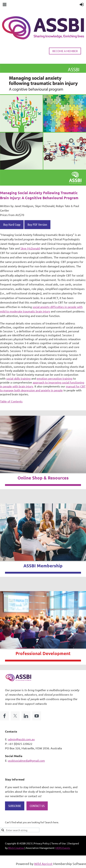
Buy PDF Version (37, 224)
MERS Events (63, 848)
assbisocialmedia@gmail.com (26, 760)
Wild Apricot (43, 864)
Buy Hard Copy (12, 224)
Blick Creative (16, 848)
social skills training (18, 378)
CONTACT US (37, 806)
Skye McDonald (30, 248)
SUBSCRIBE (15, 806)
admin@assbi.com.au (21, 739)
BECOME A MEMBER (65, 51)
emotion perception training (55, 378)
